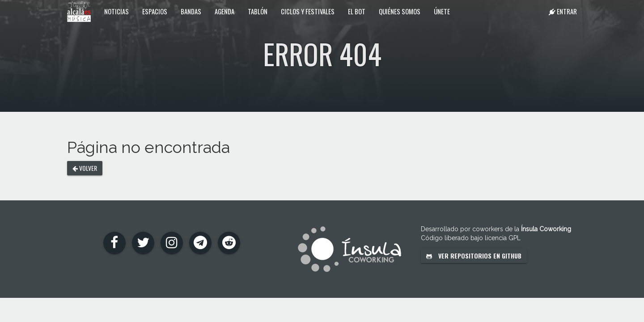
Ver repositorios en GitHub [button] (474, 256)
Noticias (117, 11)
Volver (85, 168)
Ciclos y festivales (308, 11)
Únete (442, 11)
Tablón (258, 11)
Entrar (563, 11)
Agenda (225, 11)
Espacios (155, 11)
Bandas (191, 11)
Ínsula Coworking (546, 229)
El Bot (357, 11)
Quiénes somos (400, 11)
